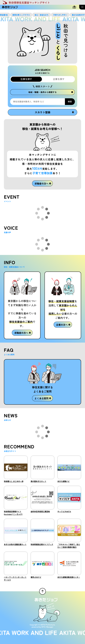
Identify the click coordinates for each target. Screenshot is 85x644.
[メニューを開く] (82, 7)
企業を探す (59, 79)
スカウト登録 (54, 112)
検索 (70, 101)
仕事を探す (26, 79)
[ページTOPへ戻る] (42, 591)
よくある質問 (43, 398)
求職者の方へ (43, 183)
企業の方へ (63, 325)
